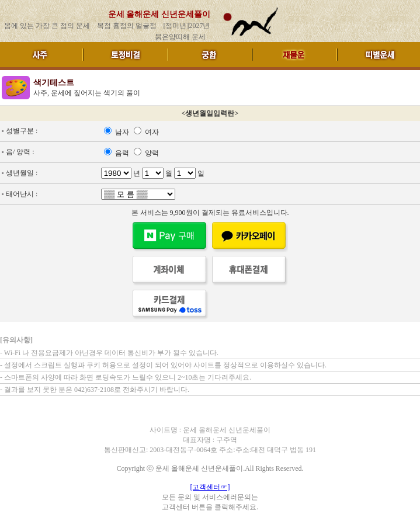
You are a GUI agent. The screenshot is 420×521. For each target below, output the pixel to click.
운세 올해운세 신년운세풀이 (159, 14)
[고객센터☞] (210, 487)
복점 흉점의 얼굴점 (127, 26)
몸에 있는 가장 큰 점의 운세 (47, 26)
